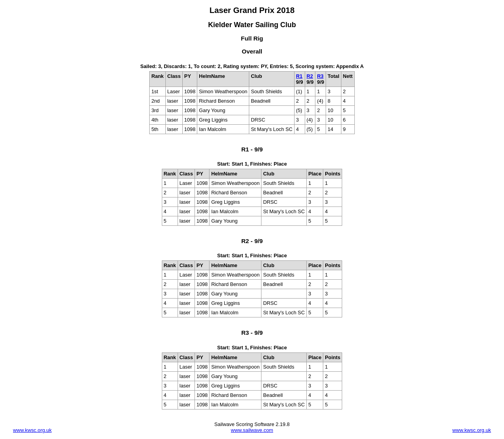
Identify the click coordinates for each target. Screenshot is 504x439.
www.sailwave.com (252, 430)
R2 (310, 76)
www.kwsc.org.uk (32, 430)
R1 (299, 76)
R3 (320, 76)
